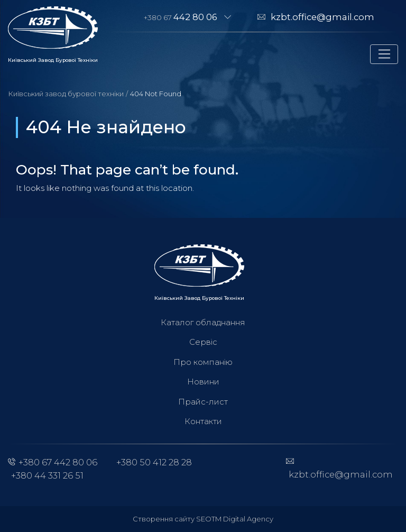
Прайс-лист (203, 402)
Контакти (203, 421)
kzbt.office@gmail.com (322, 17)
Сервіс (203, 342)
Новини (203, 382)
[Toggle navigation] (384, 54)
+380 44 (47, 475)
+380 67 (181, 17)
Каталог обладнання (203, 322)
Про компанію (203, 362)
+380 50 (154, 462)
